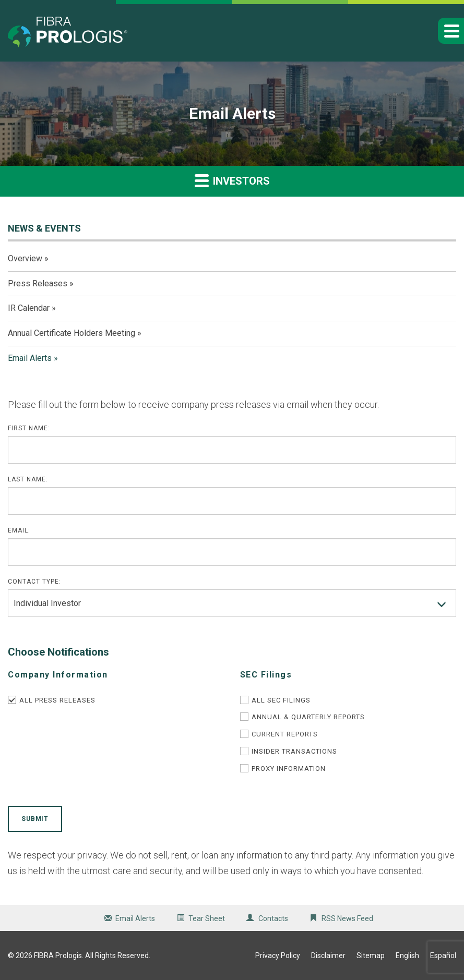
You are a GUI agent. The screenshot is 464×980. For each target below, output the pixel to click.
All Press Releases (57, 700)
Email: (19, 530)
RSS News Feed (347, 918)
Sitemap (371, 955)
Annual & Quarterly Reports (308, 717)
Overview (25, 258)
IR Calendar (29, 308)
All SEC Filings (281, 700)
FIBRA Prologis (58, 955)
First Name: (29, 428)
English (407, 955)
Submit (35, 819)
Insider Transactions (294, 751)
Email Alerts (30, 358)
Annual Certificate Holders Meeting (72, 333)
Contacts (273, 918)
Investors (232, 180)
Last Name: (28, 479)
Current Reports (285, 734)
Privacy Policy (278, 955)
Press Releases (38, 283)
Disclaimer (328, 955)
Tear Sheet (207, 918)
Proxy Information (289, 769)
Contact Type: (34, 582)
